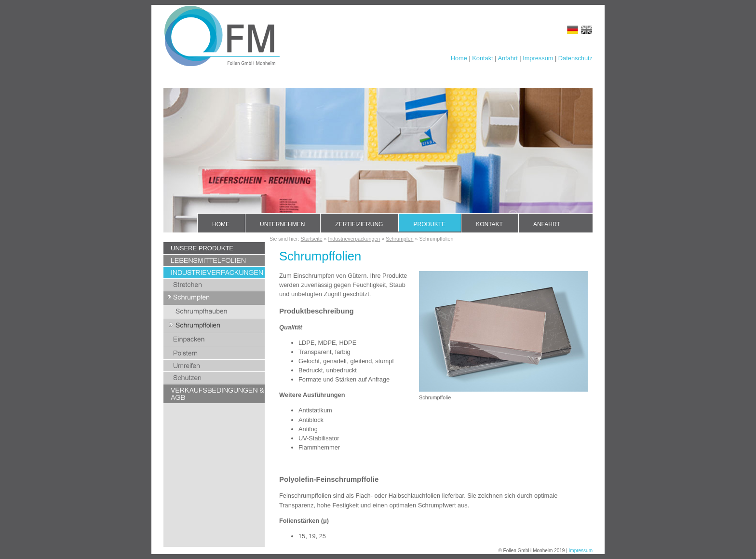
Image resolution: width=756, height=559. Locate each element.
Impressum (538, 58)
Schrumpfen (399, 239)
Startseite (312, 239)
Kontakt (482, 58)
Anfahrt (507, 58)
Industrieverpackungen (354, 239)
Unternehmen (282, 224)
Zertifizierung (359, 224)
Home (459, 58)
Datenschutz (575, 58)
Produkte (429, 224)
